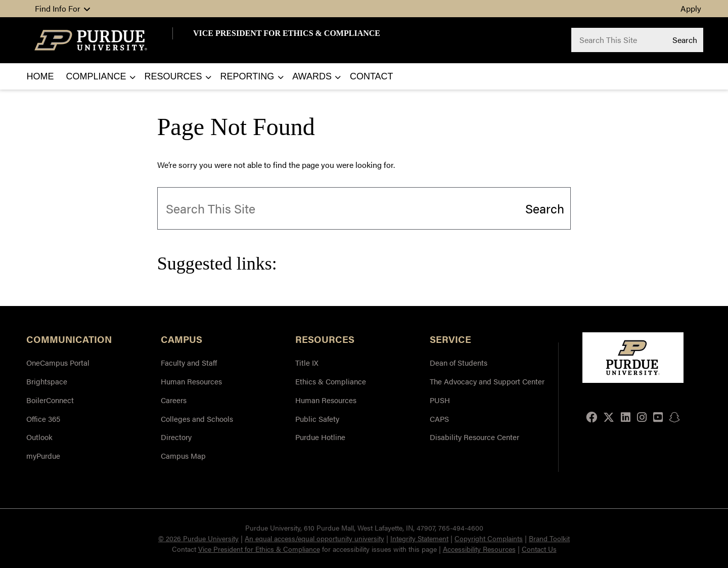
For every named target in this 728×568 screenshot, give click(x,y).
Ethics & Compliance (331, 381)
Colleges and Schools (197, 419)
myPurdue (43, 455)
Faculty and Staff (189, 362)
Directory (176, 437)
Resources (173, 76)
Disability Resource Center (474, 437)
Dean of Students (459, 362)
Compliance (96, 76)
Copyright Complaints (489, 538)
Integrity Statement (419, 538)
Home (40, 76)
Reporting (247, 76)
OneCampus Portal (58, 362)
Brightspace (47, 381)
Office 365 (43, 419)
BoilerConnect (50, 400)
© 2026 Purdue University (198, 538)
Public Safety (317, 419)
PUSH (440, 400)
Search (685, 39)
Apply (691, 8)
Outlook (39, 437)
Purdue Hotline (320, 437)
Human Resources (191, 381)
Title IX (307, 362)
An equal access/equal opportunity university (314, 538)
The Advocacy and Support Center (487, 381)
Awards (312, 76)
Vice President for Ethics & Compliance (259, 549)
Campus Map (183, 455)
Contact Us (539, 549)
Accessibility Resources (479, 549)
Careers (174, 400)
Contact (372, 76)
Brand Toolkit (549, 538)
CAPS (439, 419)
